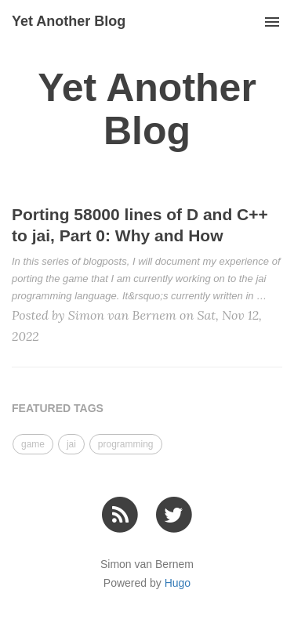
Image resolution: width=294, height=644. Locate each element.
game (33, 444)
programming (126, 444)
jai (71, 444)
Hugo (178, 583)
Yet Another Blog (69, 21)
